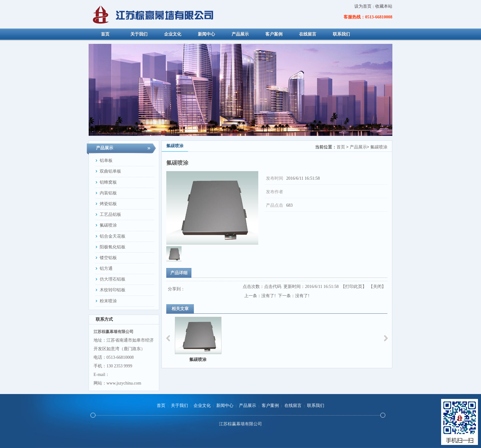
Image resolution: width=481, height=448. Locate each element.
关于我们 (179, 406)
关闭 (377, 287)
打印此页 (354, 287)
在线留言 (293, 406)
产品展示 (358, 147)
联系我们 (316, 406)
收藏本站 (384, 6)
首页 (341, 147)
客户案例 (270, 406)
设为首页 (363, 6)
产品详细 (179, 273)
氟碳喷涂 (379, 147)
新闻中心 (225, 406)
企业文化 (202, 406)
